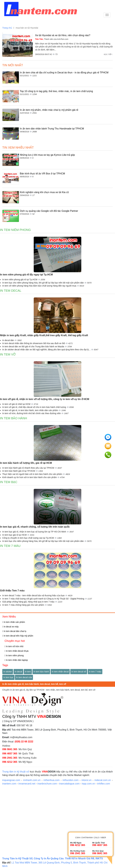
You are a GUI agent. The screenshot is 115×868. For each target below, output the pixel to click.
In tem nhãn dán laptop (16, 660)
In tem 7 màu (10, 546)
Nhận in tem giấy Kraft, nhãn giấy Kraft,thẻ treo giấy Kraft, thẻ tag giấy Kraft (44, 335)
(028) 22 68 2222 (24, 742)
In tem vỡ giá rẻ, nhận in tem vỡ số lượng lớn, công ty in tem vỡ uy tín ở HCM (45, 399)
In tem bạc (9, 482)
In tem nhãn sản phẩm (14, 622)
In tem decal (11, 291)
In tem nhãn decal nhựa (17, 651)
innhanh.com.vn (32, 780)
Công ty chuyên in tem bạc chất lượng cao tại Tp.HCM (28, 538)
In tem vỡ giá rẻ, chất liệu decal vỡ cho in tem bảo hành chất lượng (34, 407)
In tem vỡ (8, 354)
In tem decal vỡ (79, 672)
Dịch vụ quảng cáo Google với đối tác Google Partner (49, 211)
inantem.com (9, 784)
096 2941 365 (10, 758)
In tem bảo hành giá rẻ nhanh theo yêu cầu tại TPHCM (29, 468)
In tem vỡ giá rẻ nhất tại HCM (17, 404)
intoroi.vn (87, 780)
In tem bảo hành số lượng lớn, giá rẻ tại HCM (26, 463)
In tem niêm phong (15, 230)
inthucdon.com (71, 780)
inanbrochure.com (47, 784)
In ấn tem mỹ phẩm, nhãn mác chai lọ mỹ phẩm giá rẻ (49, 110)
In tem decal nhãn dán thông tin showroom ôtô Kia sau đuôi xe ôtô (34, 343)
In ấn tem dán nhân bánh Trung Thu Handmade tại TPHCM (52, 129)
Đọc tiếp (108, 54)
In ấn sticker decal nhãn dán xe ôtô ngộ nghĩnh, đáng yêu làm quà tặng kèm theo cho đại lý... (47, 350)
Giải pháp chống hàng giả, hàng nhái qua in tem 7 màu (29, 602)
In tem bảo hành (13, 418)
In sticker (8, 672)
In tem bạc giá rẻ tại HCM (15, 535)
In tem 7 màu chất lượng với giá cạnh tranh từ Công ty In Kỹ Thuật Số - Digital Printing (44, 599)
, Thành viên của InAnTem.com (52, 39)
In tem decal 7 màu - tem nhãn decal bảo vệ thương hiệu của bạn (34, 595)
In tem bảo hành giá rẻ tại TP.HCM (19, 471)
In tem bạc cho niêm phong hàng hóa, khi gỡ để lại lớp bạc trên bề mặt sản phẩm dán (43, 283)
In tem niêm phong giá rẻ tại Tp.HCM (20, 280)
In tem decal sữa (24, 677)
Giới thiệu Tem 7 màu (12, 591)
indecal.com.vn (103, 780)
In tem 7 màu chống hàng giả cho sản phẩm (23, 605)
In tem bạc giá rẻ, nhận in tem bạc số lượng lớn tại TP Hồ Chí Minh (34, 532)
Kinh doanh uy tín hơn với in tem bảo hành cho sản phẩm (30, 477)
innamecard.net (27, 784)
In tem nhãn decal (60, 672)
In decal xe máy (10, 627)
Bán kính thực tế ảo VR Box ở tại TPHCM (42, 174)
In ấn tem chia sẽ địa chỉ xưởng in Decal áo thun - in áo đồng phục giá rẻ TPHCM (64, 73)
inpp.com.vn (88, 784)
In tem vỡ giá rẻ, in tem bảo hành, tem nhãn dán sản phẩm (30, 410)
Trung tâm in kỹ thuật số (16, 772)
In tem (28, 672)
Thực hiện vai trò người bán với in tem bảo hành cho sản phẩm (32, 474)
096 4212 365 (10, 762)
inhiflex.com (104, 784)
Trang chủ (7, 28)
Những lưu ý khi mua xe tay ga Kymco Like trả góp (47, 155)
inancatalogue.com (69, 784)
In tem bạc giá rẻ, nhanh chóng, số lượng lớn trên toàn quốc (35, 527)
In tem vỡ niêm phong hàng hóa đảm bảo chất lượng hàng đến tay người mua (40, 286)
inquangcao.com (11, 780)
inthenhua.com (52, 780)
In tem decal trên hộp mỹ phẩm (18, 636)
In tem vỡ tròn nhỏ (14, 646)
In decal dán (8, 340)
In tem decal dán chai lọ (14, 631)
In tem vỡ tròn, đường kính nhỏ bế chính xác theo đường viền (32, 413)
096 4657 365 (10, 754)
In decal (18, 672)
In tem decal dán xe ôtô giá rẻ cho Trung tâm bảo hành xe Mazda (33, 347)
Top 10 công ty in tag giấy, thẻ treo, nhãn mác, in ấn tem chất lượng (56, 91)
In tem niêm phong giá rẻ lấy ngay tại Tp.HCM (26, 275)
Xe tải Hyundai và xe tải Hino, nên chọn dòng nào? (63, 35)
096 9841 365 (10, 749)
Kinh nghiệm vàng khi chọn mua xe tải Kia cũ (44, 192)
